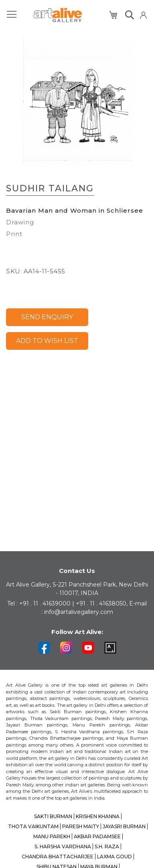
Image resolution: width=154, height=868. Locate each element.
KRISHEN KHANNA (98, 816)
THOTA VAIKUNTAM (33, 826)
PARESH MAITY (81, 826)
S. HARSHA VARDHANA (63, 846)
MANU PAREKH (52, 836)
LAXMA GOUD (114, 857)
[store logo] (58, 15)
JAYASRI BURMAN (124, 826)
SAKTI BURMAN (53, 816)
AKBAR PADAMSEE (97, 836)
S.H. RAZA (107, 846)
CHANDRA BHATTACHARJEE (58, 857)
